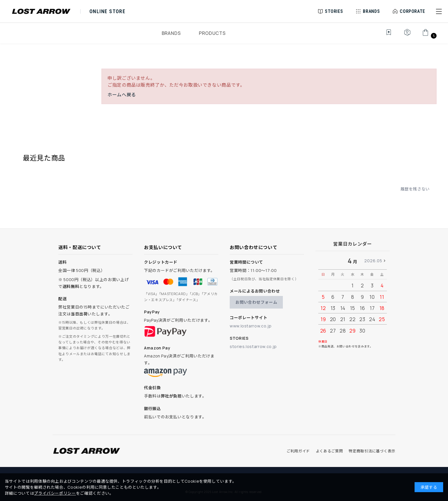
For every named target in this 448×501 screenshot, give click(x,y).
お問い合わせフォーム (256, 302)
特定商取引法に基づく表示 (372, 451)
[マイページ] (407, 35)
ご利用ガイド (298, 451)
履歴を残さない (415, 189)
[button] (439, 11)
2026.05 (373, 261)
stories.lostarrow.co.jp (253, 346)
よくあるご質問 (329, 451)
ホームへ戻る (122, 95)
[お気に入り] (385, 35)
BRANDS (171, 33)
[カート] (429, 35)
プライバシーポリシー (55, 493)
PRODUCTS (212, 33)
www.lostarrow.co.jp (251, 326)
